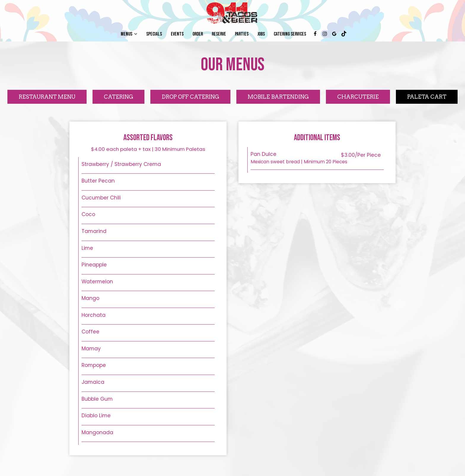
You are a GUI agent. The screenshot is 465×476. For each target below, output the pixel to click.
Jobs (261, 34)
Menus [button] (129, 34)
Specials (154, 34)
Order (198, 34)
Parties (242, 34)
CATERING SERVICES (290, 34)
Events (177, 34)
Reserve (219, 34)
